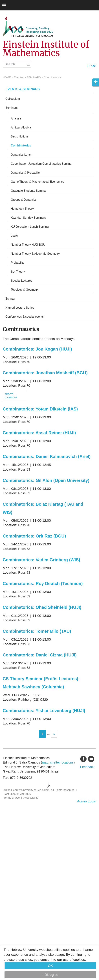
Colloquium (13, 99)
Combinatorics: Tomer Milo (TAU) (37, 631)
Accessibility (31, 798)
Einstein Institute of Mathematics (46, 49)
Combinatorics (21, 145)
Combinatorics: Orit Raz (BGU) (34, 536)
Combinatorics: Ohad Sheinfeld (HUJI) (42, 607)
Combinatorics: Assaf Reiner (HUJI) (39, 433)
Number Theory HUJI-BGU (28, 245)
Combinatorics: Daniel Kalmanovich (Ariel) (47, 456)
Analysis (16, 118)
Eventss (19, 77)
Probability (18, 263)
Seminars (12, 108)
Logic (14, 236)
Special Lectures (21, 281)
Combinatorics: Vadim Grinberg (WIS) (41, 560)
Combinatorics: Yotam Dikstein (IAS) (40, 409)
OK (50, 966)
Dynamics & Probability (26, 173)
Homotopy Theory (22, 209)
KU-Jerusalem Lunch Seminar (30, 227)
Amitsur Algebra (21, 127)
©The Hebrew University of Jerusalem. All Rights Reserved (39, 790)
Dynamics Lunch (21, 155)
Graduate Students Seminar (29, 191)
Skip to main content (16, 13)
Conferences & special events (25, 317)
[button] (96, 82)
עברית (92, 65)
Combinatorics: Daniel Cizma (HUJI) (40, 655)
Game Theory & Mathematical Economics (37, 182)
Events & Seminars (23, 89)
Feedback (87, 767)
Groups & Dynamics (24, 200)
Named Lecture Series (20, 308)
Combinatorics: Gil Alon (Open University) (46, 480)
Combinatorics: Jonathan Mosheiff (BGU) (45, 373)
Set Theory (18, 272)
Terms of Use (12, 798)
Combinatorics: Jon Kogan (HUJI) (37, 349)
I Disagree (50, 975)
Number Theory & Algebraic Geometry (35, 254)
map (45, 762)
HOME (7, 77)
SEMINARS (34, 77)
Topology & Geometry (25, 290)
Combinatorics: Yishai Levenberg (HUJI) (44, 711)
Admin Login (87, 801)
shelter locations (62, 762)
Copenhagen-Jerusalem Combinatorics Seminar (42, 164)
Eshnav (10, 299)
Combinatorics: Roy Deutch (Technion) (43, 583)
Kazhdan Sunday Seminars (28, 218)
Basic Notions (20, 136)
